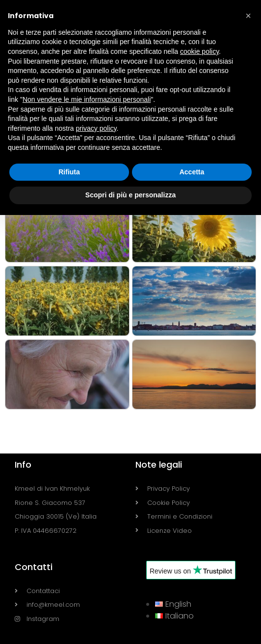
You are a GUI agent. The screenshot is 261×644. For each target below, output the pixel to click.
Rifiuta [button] (69, 172)
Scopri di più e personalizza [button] (130, 195)
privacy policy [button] (96, 128)
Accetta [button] (192, 172)
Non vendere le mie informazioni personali (87, 99)
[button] (248, 16)
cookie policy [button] (199, 51)
